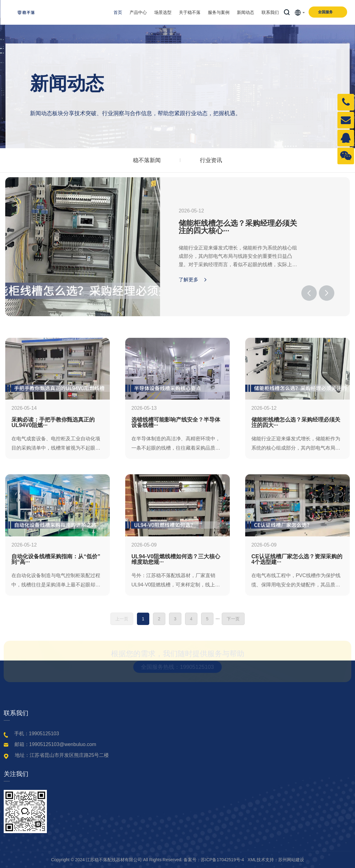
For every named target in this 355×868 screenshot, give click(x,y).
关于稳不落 (190, 12)
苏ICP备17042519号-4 (222, 860)
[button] (309, 293)
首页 (118, 12)
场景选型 (163, 12)
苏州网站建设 (291, 860)
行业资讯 (211, 160)
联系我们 (270, 12)
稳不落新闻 (147, 160)
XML (252, 860)
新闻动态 (246, 12)
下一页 (233, 619)
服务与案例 (219, 12)
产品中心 (138, 12)
